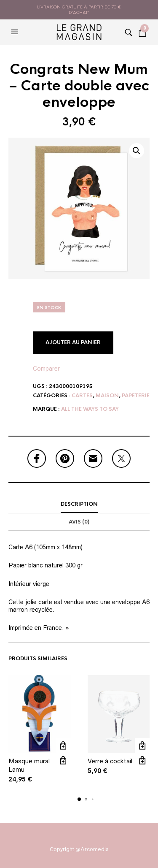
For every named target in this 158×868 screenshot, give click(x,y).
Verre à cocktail (110, 761)
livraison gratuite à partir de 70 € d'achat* (79, 10)
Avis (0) (79, 522)
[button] (16, 32)
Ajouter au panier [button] (63, 746)
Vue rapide (63, 761)
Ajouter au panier (73, 342)
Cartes (82, 396)
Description (79, 504)
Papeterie (136, 396)
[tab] (79, 505)
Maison (107, 396)
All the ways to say (90, 409)
